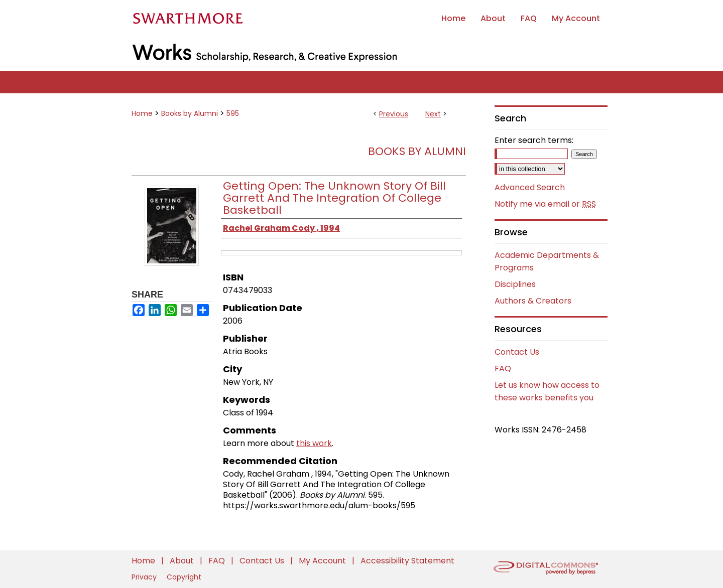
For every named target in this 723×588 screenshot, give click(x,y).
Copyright (184, 577)
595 (233, 113)
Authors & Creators (533, 301)
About (183, 561)
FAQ (503, 369)
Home (142, 113)
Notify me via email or (545, 204)
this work (314, 443)
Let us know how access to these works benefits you (547, 391)
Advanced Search (530, 187)
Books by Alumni (190, 113)
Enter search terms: (534, 140)
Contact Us (517, 352)
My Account (323, 561)
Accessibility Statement (407, 561)
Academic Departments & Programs (547, 261)
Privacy (145, 577)
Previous (394, 114)
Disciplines (515, 284)
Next (433, 114)
